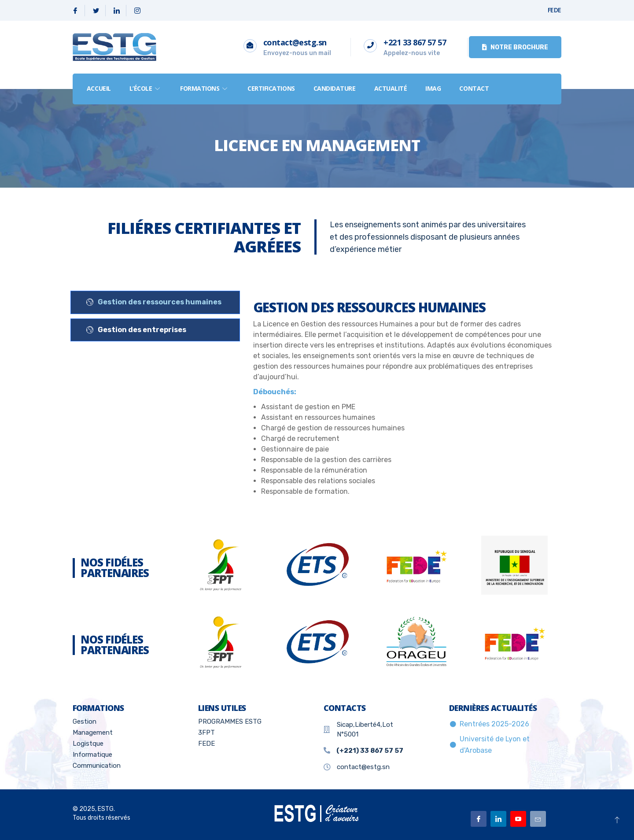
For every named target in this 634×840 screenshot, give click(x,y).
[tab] (155, 302)
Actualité (391, 88)
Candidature (335, 88)
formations (205, 88)
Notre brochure (515, 47)
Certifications (271, 88)
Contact (474, 88)
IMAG (433, 88)
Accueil (99, 88)
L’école (146, 88)
